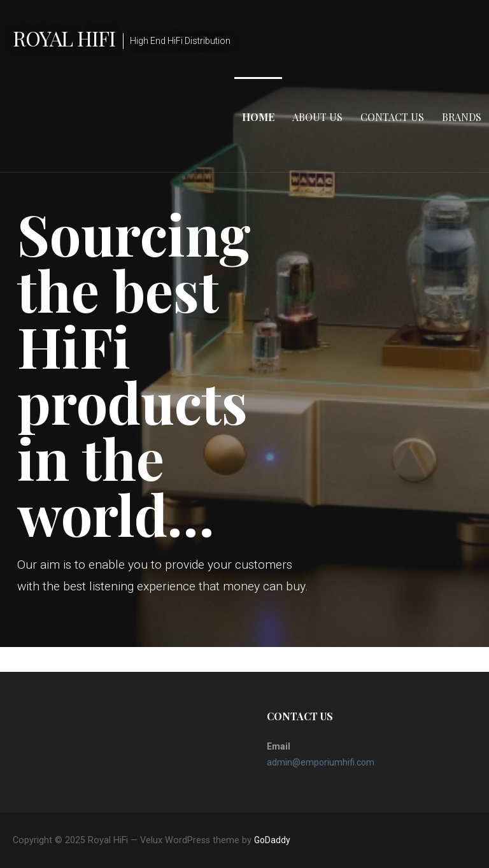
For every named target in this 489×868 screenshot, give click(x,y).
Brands (462, 117)
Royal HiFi (64, 38)
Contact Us (392, 117)
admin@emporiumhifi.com (321, 762)
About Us (317, 117)
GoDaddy (272, 840)
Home (258, 117)
